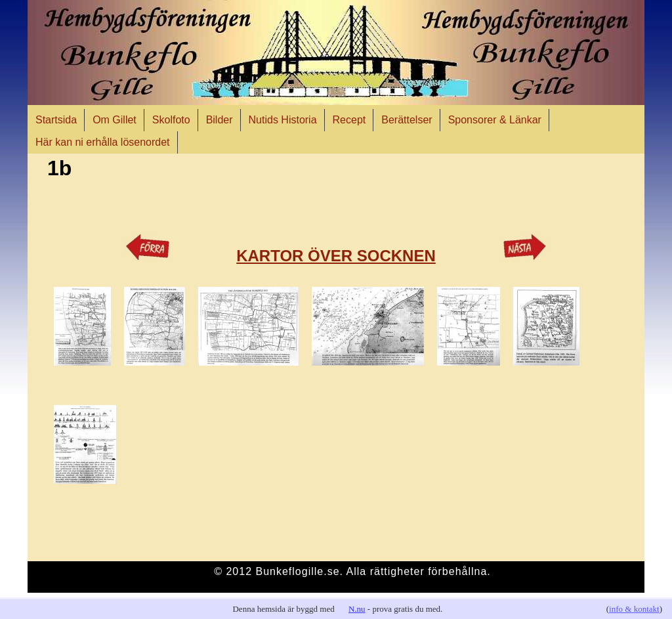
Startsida (56, 120)
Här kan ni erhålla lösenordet (103, 142)
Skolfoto (171, 120)
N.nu (357, 609)
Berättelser (407, 120)
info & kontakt (634, 609)
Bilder (220, 120)
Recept (349, 120)
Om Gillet (115, 120)
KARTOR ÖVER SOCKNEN (336, 256)
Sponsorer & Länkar (495, 120)
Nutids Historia (283, 120)
